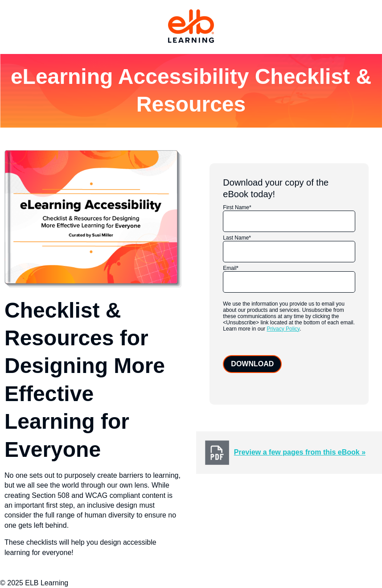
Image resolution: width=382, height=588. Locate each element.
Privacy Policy (283, 329)
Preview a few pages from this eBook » (300, 452)
